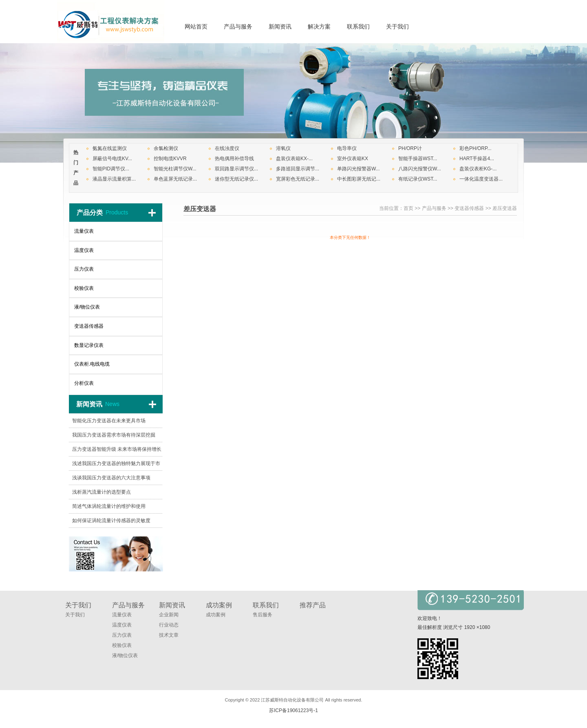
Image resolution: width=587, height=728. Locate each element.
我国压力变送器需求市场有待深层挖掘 (114, 435)
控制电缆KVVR (170, 159)
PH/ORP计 (410, 148)
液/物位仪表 (125, 655)
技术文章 (169, 635)
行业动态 (169, 625)
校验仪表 (122, 645)
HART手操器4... (477, 159)
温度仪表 (122, 625)
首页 (408, 208)
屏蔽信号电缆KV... (112, 159)
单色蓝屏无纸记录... (175, 179)
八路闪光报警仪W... (420, 169)
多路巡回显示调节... (298, 169)
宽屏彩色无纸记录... (298, 179)
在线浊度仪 (227, 148)
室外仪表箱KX (353, 159)
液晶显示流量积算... (114, 179)
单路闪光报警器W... (359, 169)
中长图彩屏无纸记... (359, 179)
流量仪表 (122, 615)
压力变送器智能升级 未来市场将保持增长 (117, 449)
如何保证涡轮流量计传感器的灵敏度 (111, 521)
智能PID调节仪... (111, 169)
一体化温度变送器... (481, 179)
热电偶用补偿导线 (234, 159)
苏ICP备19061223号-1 (293, 710)
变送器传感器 (469, 208)
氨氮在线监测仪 (110, 148)
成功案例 (216, 615)
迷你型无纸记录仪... (236, 179)
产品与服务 (434, 208)
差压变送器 (505, 208)
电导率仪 (347, 148)
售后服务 (263, 615)
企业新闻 (169, 615)
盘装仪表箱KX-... (294, 159)
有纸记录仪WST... (418, 179)
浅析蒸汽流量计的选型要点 (102, 492)
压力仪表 (122, 635)
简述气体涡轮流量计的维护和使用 (109, 506)
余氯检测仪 (166, 148)
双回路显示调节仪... (236, 169)
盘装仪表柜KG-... (478, 169)
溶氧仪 (283, 148)
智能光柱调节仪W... (175, 169)
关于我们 (75, 615)
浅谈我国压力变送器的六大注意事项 (111, 478)
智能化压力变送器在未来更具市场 (109, 421)
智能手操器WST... (418, 159)
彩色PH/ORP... (475, 148)
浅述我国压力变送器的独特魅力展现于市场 (116, 466)
